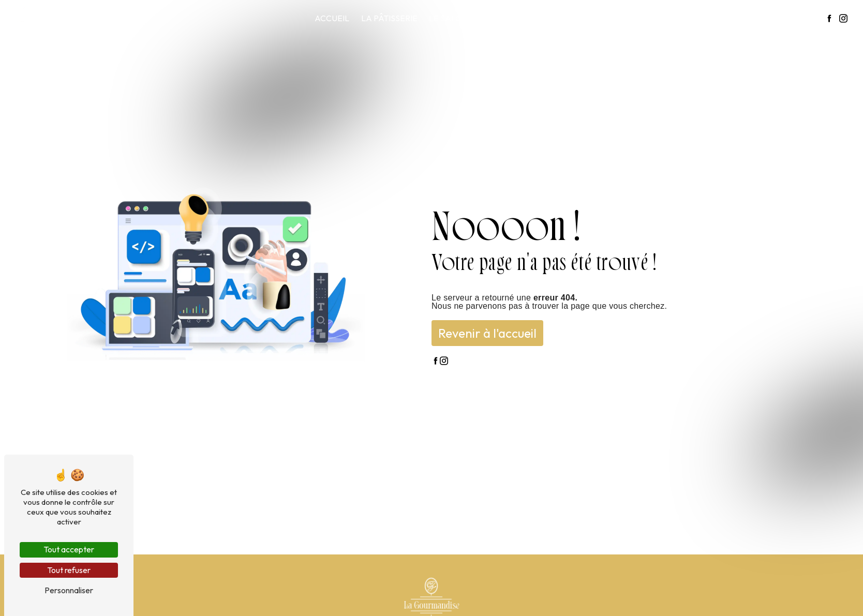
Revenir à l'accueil (487, 333)
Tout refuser (69, 570)
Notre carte (609, 18)
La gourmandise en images (708, 18)
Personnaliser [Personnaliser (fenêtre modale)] (69, 590)
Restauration (540, 18)
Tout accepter (69, 549)
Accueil (332, 18)
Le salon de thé (464, 18)
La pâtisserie (389, 18)
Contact (797, 18)
